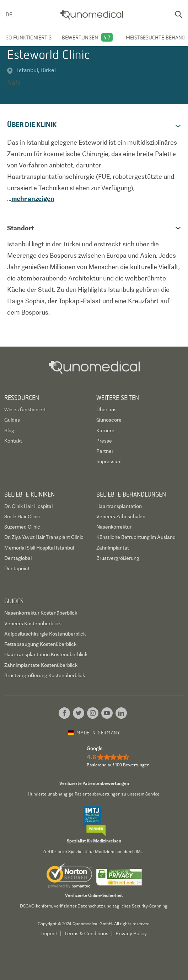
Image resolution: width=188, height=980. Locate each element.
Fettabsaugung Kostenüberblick (40, 644)
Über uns (106, 409)
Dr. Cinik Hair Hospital (28, 506)
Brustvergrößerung (118, 558)
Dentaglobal (18, 558)
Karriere (105, 430)
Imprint (49, 933)
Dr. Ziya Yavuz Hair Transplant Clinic (44, 537)
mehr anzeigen (33, 199)
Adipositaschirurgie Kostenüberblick (45, 634)
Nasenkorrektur (114, 527)
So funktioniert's (29, 37)
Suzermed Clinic (22, 527)
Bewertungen (80, 37)
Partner (105, 451)
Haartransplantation (119, 506)
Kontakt (13, 441)
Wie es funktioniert (25, 409)
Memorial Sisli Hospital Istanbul (39, 548)
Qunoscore (109, 420)
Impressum (109, 461)
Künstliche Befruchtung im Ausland (136, 537)
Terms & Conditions (86, 933)
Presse (104, 441)
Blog (9, 430)
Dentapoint (17, 568)
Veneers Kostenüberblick (33, 623)
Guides (12, 420)
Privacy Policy (131, 933)
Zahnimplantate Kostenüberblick (41, 665)
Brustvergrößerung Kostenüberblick (45, 675)
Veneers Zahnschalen (121, 516)
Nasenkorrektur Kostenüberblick (41, 613)
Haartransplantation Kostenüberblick (46, 654)
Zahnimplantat (113, 548)
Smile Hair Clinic (22, 516)
